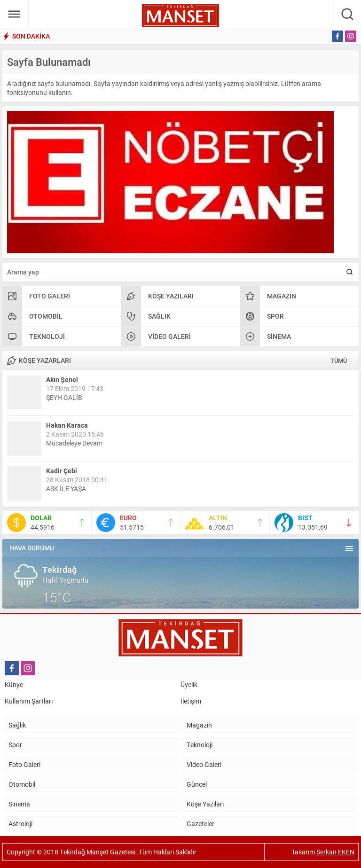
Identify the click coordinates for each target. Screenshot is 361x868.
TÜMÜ (339, 360)
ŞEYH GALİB (64, 397)
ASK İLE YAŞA (66, 489)
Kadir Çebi (62, 471)
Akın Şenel (62, 379)
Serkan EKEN (335, 852)
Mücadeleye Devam (74, 443)
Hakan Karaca (67, 425)
